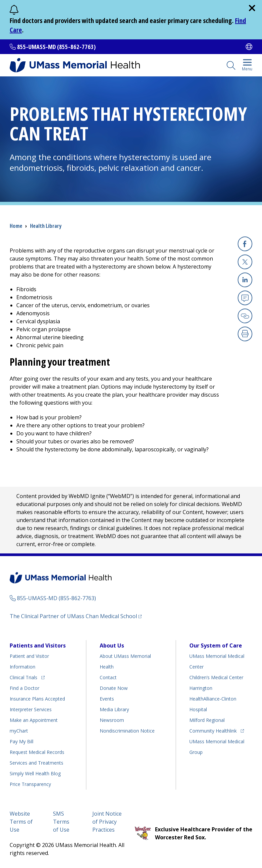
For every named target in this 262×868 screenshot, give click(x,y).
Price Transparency (30, 784)
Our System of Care (216, 645)
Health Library (46, 226)
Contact (108, 677)
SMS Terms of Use (61, 822)
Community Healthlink (213, 730)
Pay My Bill (21, 741)
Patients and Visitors (38, 645)
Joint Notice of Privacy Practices (107, 822)
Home (16, 226)
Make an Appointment (34, 720)
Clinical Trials (27, 676)
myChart (19, 731)
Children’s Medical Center (216, 677)
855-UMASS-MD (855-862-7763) (56, 47)
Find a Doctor (24, 688)
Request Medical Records (37, 752)
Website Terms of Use (21, 822)
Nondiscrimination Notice (127, 731)
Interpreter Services (31, 709)
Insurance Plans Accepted (37, 699)
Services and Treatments (36, 763)
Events (107, 699)
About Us (112, 645)
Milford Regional (207, 720)
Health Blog (35, 773)
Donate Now (114, 688)
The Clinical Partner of (76, 616)
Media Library (114, 709)
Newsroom (112, 720)
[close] (252, 8)
